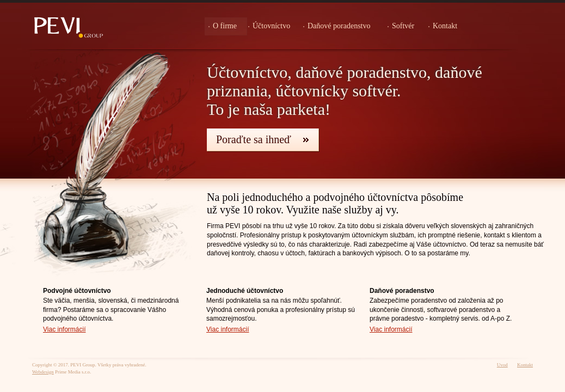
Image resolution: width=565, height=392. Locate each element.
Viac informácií (64, 329)
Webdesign (43, 372)
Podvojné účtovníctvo (77, 291)
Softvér (403, 26)
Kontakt (445, 26)
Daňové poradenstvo (339, 26)
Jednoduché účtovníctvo (245, 291)
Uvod (502, 365)
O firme (225, 26)
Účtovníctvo (271, 26)
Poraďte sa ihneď (254, 139)
